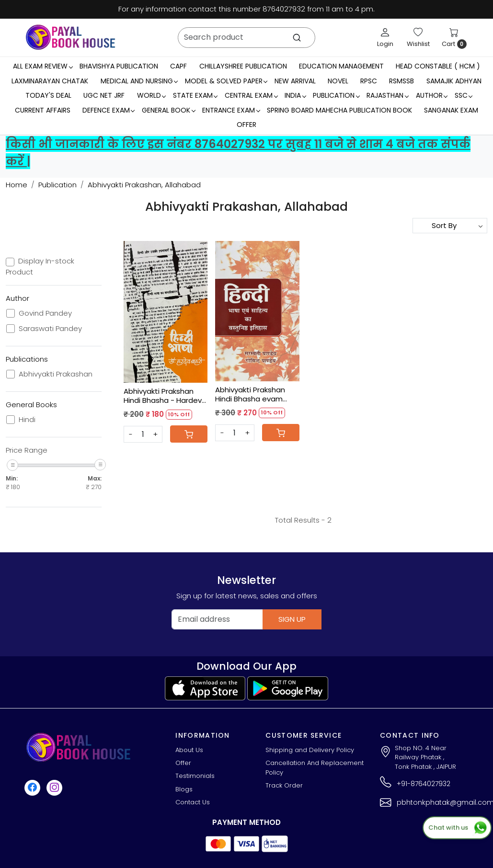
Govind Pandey (45, 313)
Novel (338, 81)
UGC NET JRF (104, 95)
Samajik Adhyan (454, 81)
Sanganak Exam (451, 110)
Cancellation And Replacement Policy (315, 768)
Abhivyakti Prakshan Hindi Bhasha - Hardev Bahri (163, 396)
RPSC (369, 81)
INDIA (295, 95)
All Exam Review (43, 66)
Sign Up (292, 619)
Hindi (27, 420)
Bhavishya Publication (119, 66)
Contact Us (193, 802)
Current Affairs (43, 110)
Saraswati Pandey (50, 329)
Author (432, 95)
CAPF (178, 66)
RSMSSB (401, 81)
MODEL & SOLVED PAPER (226, 81)
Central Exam (251, 95)
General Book (168, 110)
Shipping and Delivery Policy (310, 750)
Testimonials (195, 776)
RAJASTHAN (387, 95)
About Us (189, 750)
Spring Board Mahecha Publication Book (339, 110)
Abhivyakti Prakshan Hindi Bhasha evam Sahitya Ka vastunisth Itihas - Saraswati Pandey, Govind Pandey (257, 394)
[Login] (385, 37)
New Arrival (295, 81)
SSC (464, 95)
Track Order (284, 785)
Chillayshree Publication (243, 66)
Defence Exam (109, 110)
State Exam (195, 95)
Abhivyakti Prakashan (56, 374)
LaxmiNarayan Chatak (50, 81)
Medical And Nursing (139, 81)
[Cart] (189, 434)
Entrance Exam (231, 110)
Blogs (184, 789)
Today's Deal (48, 95)
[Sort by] (450, 226)
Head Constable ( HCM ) (438, 66)
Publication (336, 95)
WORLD (151, 95)
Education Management (341, 66)
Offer (246, 125)
